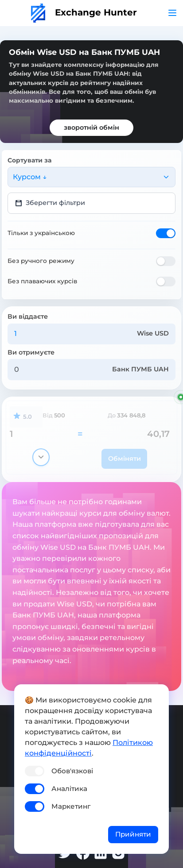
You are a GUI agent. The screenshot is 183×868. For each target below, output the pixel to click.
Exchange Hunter (84, 12)
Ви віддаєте (28, 316)
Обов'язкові (72, 771)
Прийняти (133, 834)
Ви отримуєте (31, 352)
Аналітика (69, 789)
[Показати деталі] (41, 457)
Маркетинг (71, 806)
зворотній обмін (91, 127)
